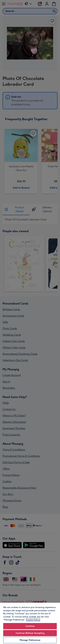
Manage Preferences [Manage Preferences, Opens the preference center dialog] (30, 640)
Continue (30, 626)
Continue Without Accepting (30, 633)
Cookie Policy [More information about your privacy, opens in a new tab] (33, 620)
